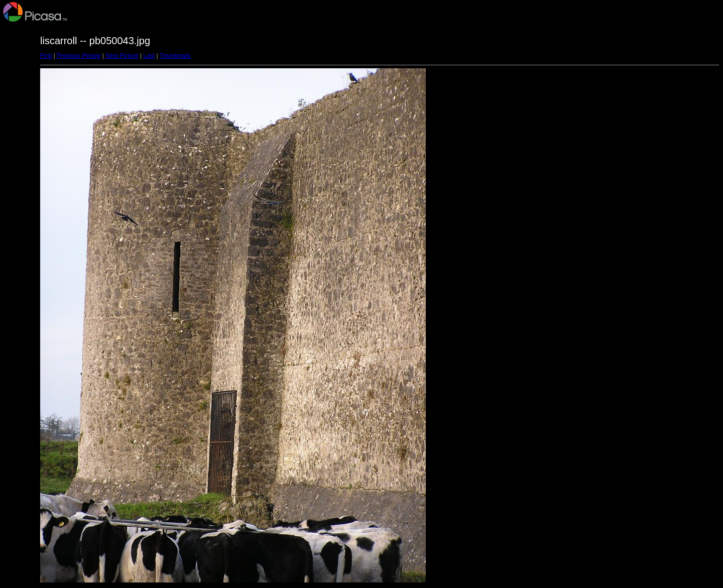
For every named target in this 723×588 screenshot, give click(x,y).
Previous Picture (79, 56)
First (46, 56)
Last (149, 56)
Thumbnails (175, 56)
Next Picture (122, 56)
